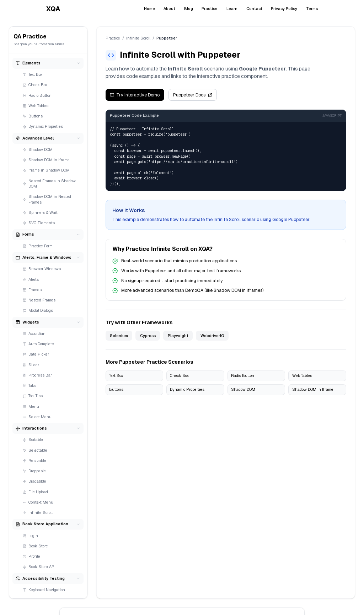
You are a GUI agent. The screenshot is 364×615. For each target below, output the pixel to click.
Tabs (30, 385)
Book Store (36, 546)
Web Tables (36, 106)
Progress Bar (38, 375)
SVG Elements (39, 223)
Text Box (33, 74)
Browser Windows (42, 269)
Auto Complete (39, 344)
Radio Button (37, 95)
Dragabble (35, 481)
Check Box (35, 85)
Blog (189, 9)
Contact (254, 9)
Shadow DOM (38, 149)
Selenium (119, 336)
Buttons (33, 116)
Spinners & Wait (40, 212)
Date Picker (36, 354)
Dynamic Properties (43, 126)
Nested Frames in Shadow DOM (49, 183)
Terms (312, 9)
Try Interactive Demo (135, 95)
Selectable (35, 450)
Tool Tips (33, 396)
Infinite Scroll (38, 512)
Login (31, 536)
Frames (32, 290)
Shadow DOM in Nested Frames (47, 199)
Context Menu (38, 502)
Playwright (178, 336)
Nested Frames (39, 300)
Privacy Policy (284, 9)
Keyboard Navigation (44, 590)
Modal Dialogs (38, 310)
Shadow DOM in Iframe (46, 160)
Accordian (34, 333)
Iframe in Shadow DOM (46, 170)
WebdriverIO (212, 336)
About (169, 9)
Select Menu (37, 417)
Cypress (148, 336)
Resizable (35, 461)
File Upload (36, 492)
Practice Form (38, 246)
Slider (31, 365)
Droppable (34, 471)
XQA (53, 9)
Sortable (33, 440)
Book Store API (39, 567)
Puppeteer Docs (192, 95)
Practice (210, 9)
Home (149, 9)
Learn (232, 9)
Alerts (31, 279)
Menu (31, 406)
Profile (32, 556)
